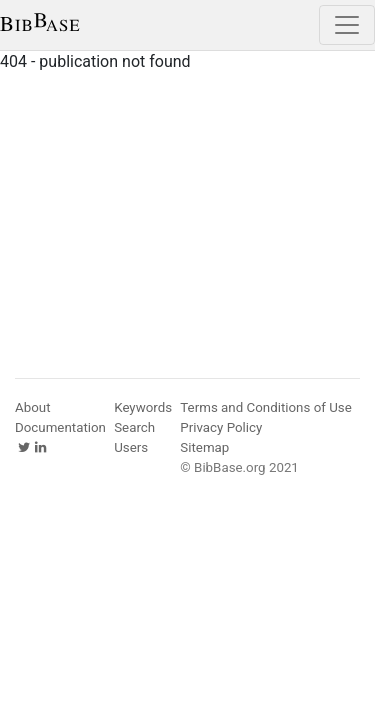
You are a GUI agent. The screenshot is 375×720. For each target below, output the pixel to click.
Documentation (60, 427)
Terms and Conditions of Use (265, 407)
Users (131, 447)
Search (134, 427)
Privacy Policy (221, 427)
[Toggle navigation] (347, 25)
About (33, 407)
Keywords (143, 407)
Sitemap (204, 447)
